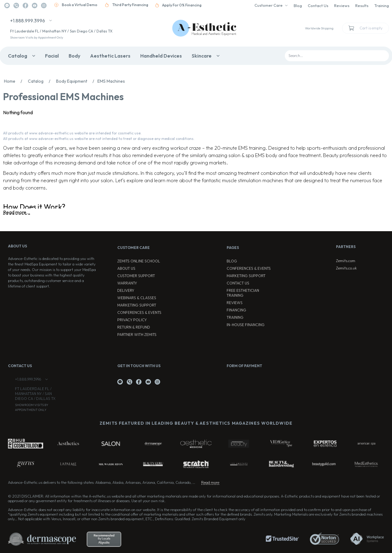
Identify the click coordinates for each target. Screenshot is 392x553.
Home (15, 81)
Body (74, 56)
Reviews (342, 6)
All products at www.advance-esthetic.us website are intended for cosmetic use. (72, 133)
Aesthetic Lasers (110, 56)
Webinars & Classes (137, 298)
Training (382, 6)
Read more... (17, 212)
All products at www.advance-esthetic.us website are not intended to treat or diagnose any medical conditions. (99, 139)
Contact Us (318, 6)
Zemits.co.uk (346, 268)
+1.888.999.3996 (28, 21)
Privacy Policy (132, 320)
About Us (126, 268)
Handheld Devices (161, 56)
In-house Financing (246, 325)
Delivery (126, 290)
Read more (210, 482)
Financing (236, 310)
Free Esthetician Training (243, 293)
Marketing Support (137, 305)
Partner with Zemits (137, 335)
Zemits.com (346, 261)
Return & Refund (134, 327)
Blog (298, 6)
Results (362, 6)
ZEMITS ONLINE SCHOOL (139, 261)
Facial (52, 56)
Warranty (127, 283)
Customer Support (136, 276)
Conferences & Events (139, 312)
